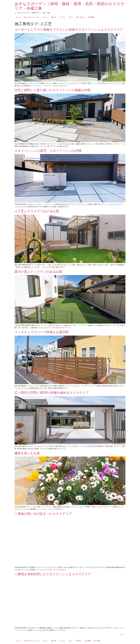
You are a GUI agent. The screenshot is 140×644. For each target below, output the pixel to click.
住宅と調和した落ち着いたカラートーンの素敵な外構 (52, 90)
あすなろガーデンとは (31, 17)
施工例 (54, 17)
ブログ (70, 17)
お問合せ (79, 641)
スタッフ (45, 17)
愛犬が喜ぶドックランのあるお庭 (40, 272)
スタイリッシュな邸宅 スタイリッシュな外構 (48, 151)
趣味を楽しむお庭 (27, 453)
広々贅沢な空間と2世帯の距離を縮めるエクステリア (52, 393)
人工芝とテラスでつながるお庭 (37, 211)
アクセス (62, 17)
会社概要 (91, 17)
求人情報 (97, 641)
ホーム (18, 17)
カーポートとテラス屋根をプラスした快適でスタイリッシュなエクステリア (69, 30)
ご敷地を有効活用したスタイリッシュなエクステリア (53, 574)
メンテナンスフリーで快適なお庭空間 (42, 332)
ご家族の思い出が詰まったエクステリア (43, 514)
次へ (123, 634)
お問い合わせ (80, 17)
